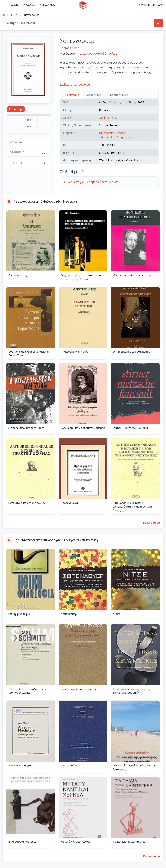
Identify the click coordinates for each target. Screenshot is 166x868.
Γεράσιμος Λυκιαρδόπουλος (97, 53)
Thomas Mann (70, 48)
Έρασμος (115, 102)
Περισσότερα (152, 523)
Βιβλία (14, 15)
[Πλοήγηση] (5, 5)
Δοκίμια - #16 (108, 118)
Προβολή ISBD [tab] (119, 95)
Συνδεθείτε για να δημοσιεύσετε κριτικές (91, 182)
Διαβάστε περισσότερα (75, 84)
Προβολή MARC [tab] (95, 95)
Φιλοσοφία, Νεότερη (113, 133)
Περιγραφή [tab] (72, 95)
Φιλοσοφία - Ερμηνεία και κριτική (121, 137)
